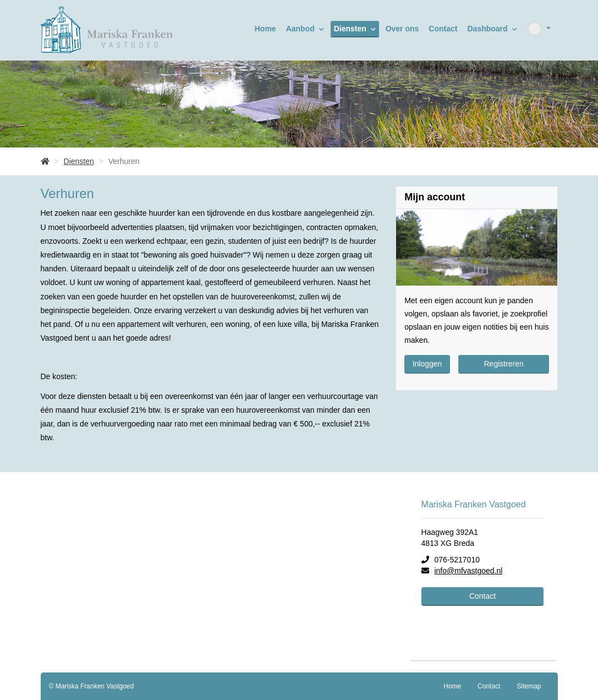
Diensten (355, 29)
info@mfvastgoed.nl (468, 571)
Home (265, 29)
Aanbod (305, 29)
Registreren (504, 364)
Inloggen (427, 364)
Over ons (402, 29)
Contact (443, 29)
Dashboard (492, 29)
